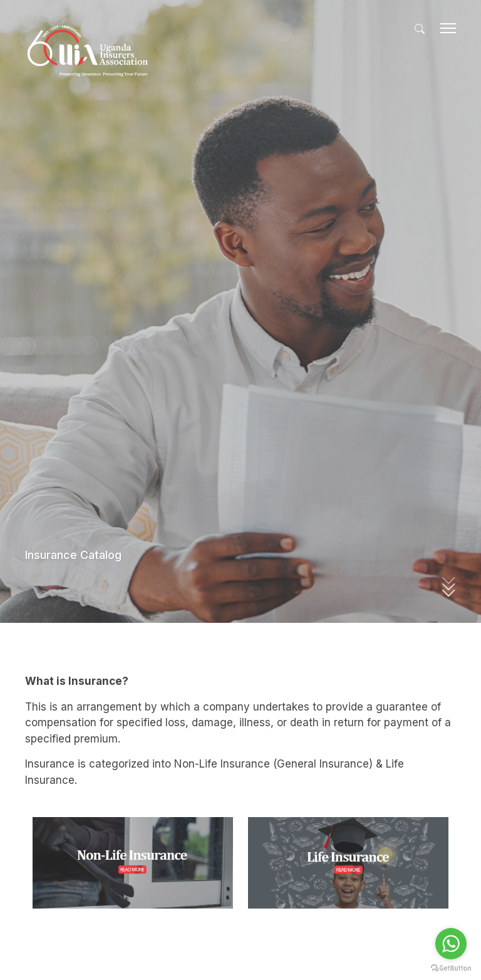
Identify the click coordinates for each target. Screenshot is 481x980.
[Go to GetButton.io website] (451, 967)
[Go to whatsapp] (451, 944)
